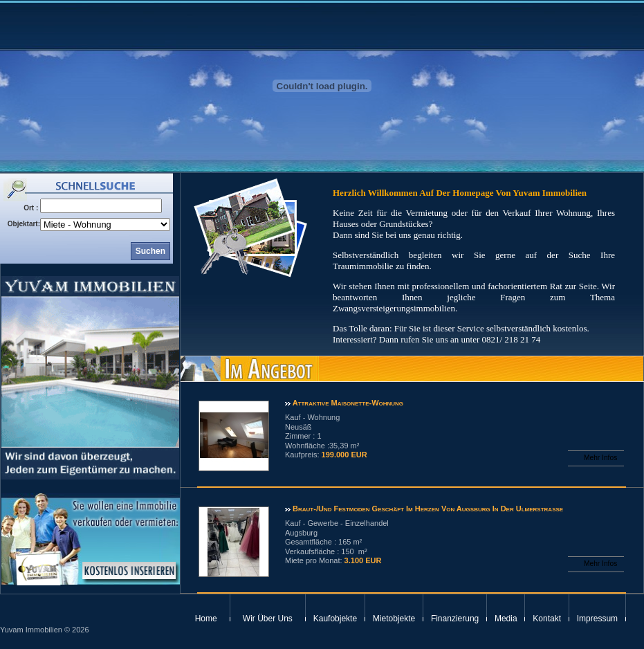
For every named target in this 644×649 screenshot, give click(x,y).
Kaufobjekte (335, 619)
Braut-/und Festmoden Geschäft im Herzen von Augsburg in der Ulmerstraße (427, 509)
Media (506, 619)
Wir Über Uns (268, 619)
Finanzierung (455, 619)
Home (206, 619)
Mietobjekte (394, 619)
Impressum (597, 619)
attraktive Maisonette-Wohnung (347, 403)
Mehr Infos (600, 458)
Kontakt (547, 619)
